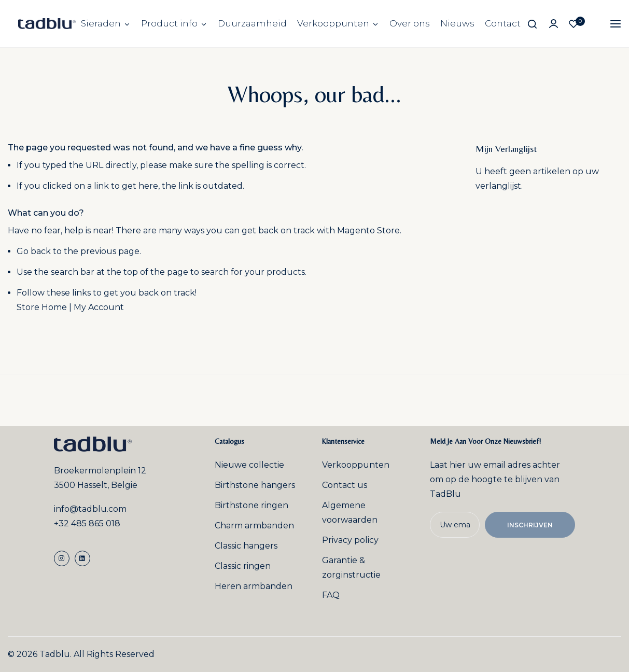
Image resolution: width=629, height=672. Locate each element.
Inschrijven (530, 525)
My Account (99, 307)
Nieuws (457, 23)
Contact (503, 23)
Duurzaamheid (252, 23)
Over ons (410, 23)
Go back (34, 251)
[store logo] (47, 24)
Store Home (42, 307)
